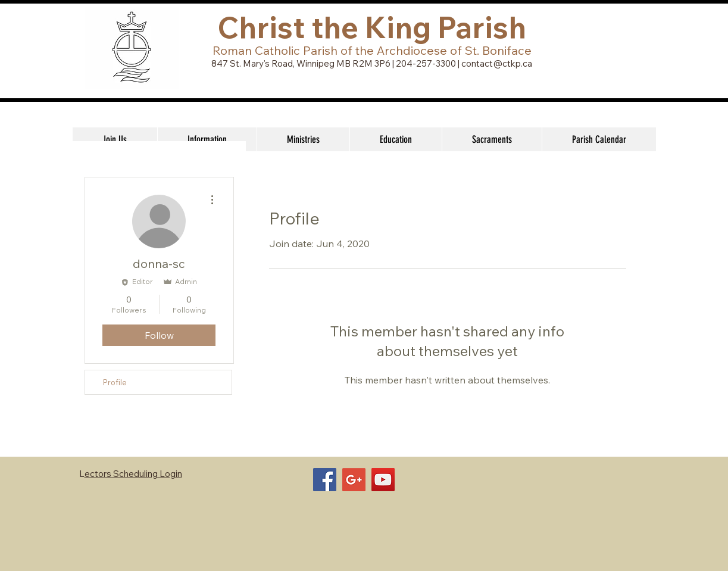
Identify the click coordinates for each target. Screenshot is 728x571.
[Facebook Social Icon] (325, 480)
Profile (115, 382)
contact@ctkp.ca (497, 63)
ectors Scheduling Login (133, 474)
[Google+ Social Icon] (354, 480)
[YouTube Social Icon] (383, 480)
